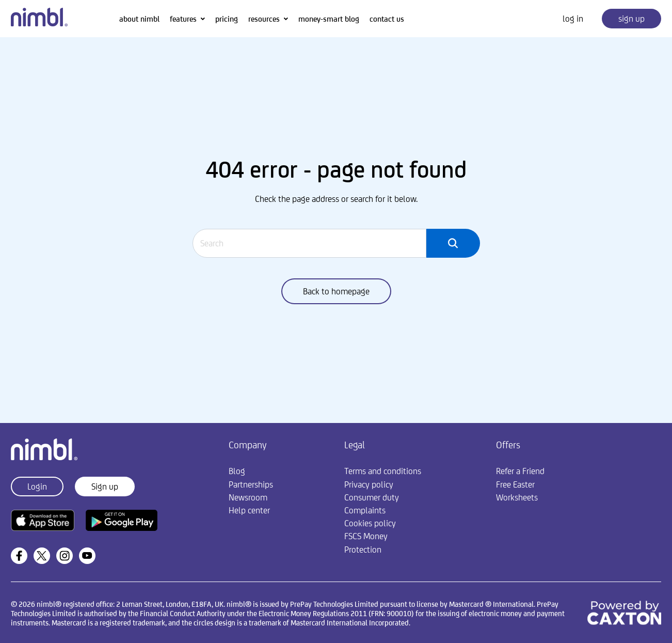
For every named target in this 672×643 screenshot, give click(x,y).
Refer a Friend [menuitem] (520, 471)
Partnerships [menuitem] (251, 484)
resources (264, 19)
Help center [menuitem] (249, 510)
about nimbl (139, 19)
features (183, 19)
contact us (387, 19)
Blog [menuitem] (237, 471)
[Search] (310, 243)
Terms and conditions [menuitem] (383, 471)
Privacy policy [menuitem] (369, 484)
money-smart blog (329, 19)
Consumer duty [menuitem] (372, 497)
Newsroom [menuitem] (248, 497)
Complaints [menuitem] (365, 510)
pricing (227, 19)
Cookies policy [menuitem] (370, 523)
